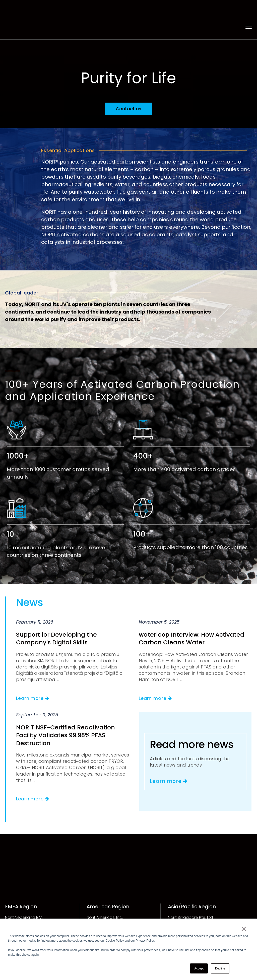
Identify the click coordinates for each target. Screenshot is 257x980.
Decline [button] (220, 968)
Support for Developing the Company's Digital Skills (58, 623)
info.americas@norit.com (111, 914)
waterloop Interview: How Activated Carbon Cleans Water (193, 623)
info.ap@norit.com (186, 914)
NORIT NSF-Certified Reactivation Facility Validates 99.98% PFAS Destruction (67, 720)
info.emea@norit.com (26, 914)
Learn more (33, 683)
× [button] (244, 929)
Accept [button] (199, 968)
